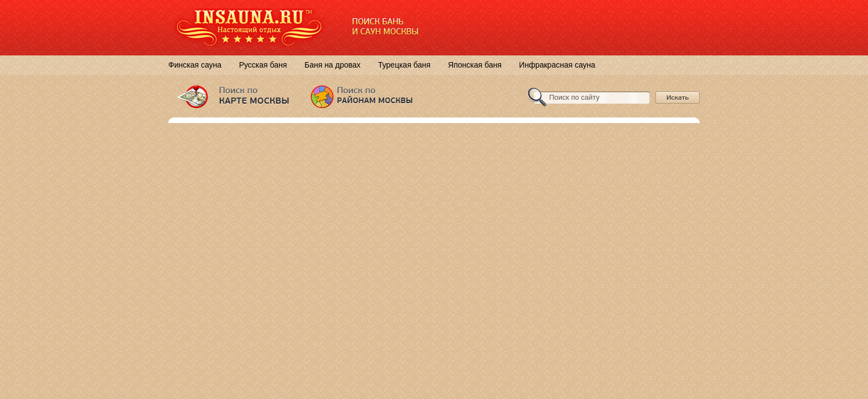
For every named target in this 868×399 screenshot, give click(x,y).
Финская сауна (195, 65)
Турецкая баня (404, 65)
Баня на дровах (332, 65)
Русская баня (263, 65)
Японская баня (475, 65)
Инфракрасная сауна (557, 65)
